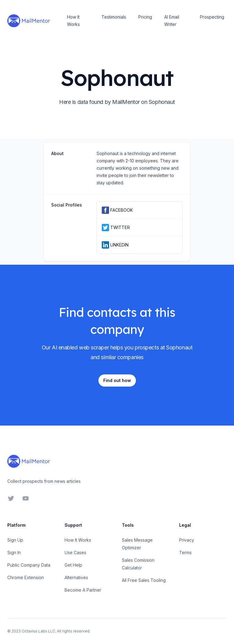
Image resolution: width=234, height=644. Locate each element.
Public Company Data (29, 565)
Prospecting (212, 17)
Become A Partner (83, 590)
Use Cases (75, 552)
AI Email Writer (172, 21)
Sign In (14, 552)
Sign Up (15, 540)
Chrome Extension (26, 577)
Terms (185, 552)
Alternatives (76, 577)
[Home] (29, 21)
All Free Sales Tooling (144, 580)
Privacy (187, 540)
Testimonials (114, 17)
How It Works (73, 21)
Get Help (73, 565)
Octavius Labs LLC (38, 631)
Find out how (117, 380)
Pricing (145, 17)
